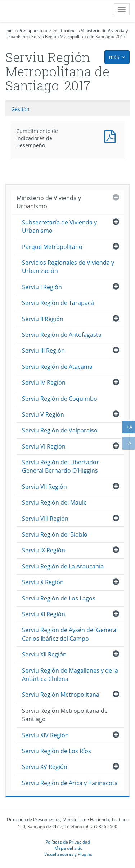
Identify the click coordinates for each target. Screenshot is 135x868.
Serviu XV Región (45, 767)
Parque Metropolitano (52, 247)
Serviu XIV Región (45, 735)
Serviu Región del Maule (54, 502)
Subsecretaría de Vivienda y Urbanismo (59, 226)
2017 (121, 36)
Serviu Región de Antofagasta (62, 335)
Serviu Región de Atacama (57, 367)
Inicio (11, 30)
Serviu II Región (43, 319)
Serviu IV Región (44, 382)
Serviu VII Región (44, 487)
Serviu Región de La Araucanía (63, 566)
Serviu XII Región (44, 654)
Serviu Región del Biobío (55, 534)
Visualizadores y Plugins (68, 854)
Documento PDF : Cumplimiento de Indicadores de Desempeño (112, 136)
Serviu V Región (43, 414)
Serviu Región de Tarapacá (58, 303)
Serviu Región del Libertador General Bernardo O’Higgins (60, 466)
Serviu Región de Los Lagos (59, 598)
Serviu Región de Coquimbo (60, 399)
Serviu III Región (43, 351)
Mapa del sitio (68, 848)
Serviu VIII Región (45, 519)
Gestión (20, 109)
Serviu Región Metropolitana (61, 695)
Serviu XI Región (44, 614)
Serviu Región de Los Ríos (57, 751)
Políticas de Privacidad (68, 842)
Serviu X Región (43, 582)
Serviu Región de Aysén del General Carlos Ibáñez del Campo (70, 634)
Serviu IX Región (44, 550)
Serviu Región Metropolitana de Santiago (72, 36)
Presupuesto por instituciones (48, 30)
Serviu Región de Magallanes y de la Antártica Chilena (70, 675)
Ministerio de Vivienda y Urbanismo (49, 202)
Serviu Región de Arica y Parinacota (70, 783)
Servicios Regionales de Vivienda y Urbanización (68, 267)
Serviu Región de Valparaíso (60, 430)
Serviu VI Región (44, 446)
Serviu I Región (42, 287)
